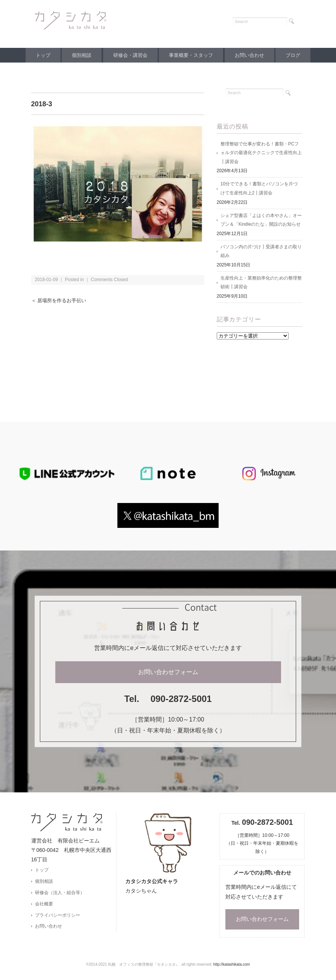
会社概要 (44, 907)
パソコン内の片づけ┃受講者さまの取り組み (261, 253)
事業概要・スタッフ (192, 55)
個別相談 (78, 55)
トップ (37, 55)
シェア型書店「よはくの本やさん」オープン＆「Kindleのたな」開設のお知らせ (261, 221)
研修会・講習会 (129, 55)
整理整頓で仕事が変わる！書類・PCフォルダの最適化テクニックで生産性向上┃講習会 (261, 153)
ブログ (299, 55)
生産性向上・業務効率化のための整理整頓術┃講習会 (261, 284)
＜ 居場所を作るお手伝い (61, 300)
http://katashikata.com (232, 967)
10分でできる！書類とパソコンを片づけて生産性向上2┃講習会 (259, 190)
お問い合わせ (253, 55)
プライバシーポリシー (58, 918)
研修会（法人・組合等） (60, 895)
